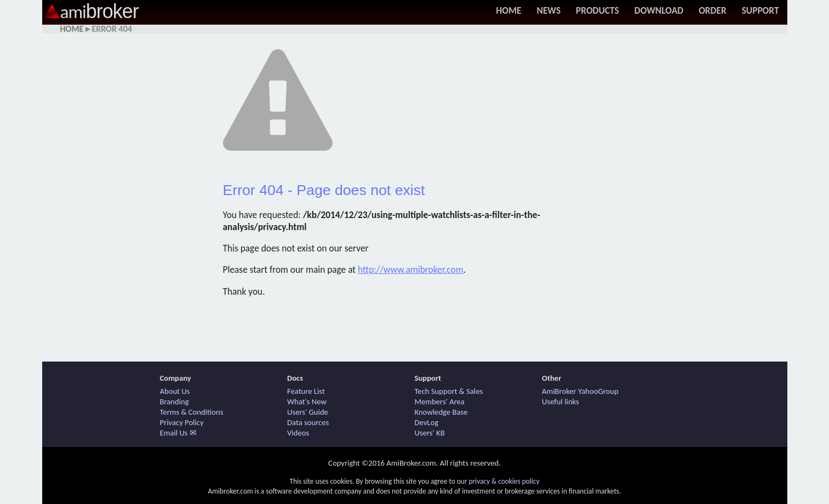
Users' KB (430, 433)
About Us (175, 391)
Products (598, 10)
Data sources (308, 422)
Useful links (561, 402)
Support (761, 10)
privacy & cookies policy (504, 481)
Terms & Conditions (192, 412)
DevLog (427, 422)
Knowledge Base (441, 412)
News (548, 10)
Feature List (306, 391)
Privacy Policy (182, 422)
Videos (298, 433)
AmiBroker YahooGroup (580, 391)
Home (508, 10)
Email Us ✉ (178, 433)
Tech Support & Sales (449, 391)
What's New (307, 402)
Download (659, 10)
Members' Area (440, 402)
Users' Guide (308, 412)
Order (713, 10)
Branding (175, 402)
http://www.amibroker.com (411, 270)
